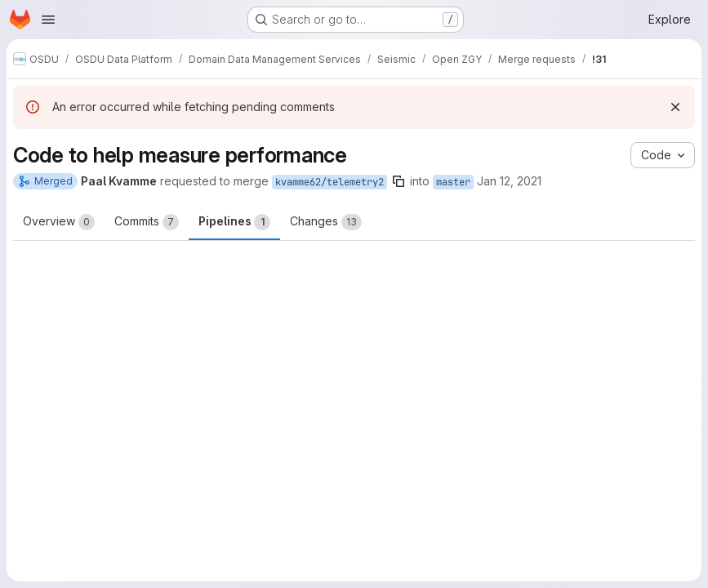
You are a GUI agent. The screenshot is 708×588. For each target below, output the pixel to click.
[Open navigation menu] (48, 20)
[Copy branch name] (399, 181)
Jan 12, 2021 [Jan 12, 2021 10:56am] (509, 181)
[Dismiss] (675, 107)
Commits (147, 222)
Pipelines (234, 222)
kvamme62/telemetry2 (330, 182)
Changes (326, 222)
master (453, 182)
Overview (59, 222)
